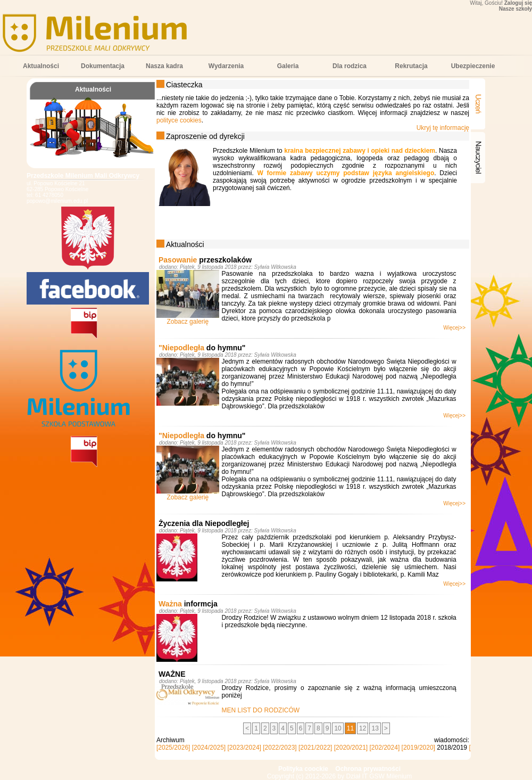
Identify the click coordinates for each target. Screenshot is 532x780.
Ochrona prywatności (368, 769)
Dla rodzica (350, 66)
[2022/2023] (280, 748)
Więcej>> (454, 328)
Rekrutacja (411, 66)
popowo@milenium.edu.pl (57, 201)
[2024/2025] (209, 748)
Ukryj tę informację (443, 128)
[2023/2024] (244, 748)
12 (363, 728)
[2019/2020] (418, 748)
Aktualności (41, 66)
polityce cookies (179, 120)
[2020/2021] (351, 748)
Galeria (288, 66)
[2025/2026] (173, 748)
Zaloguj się (518, 3)
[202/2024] (385, 748)
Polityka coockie (303, 769)
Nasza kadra (164, 66)
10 (338, 728)
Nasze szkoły (516, 9)
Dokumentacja (103, 66)
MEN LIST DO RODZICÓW (261, 710)
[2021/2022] (315, 748)
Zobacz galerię (188, 322)
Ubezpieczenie (473, 66)
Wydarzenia (226, 66)
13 (375, 728)
